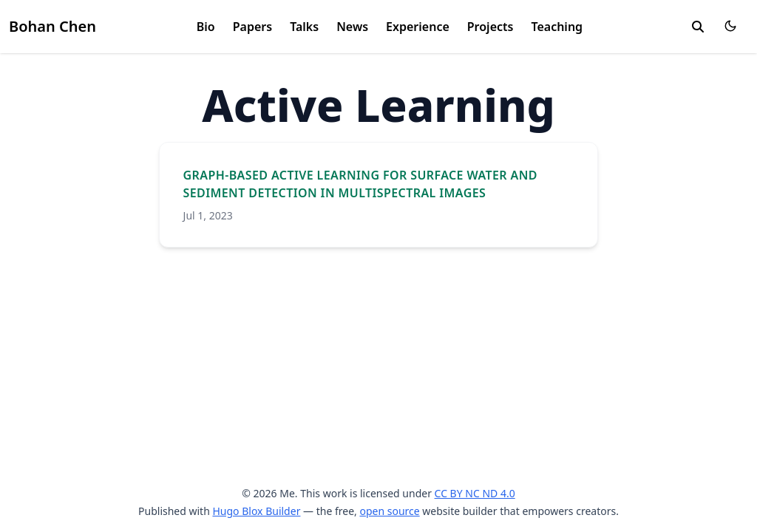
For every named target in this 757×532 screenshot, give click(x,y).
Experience (418, 27)
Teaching (557, 27)
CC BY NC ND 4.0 (475, 493)
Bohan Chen (52, 26)
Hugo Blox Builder (256, 511)
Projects (490, 27)
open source (389, 511)
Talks (304, 27)
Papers (252, 27)
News (352, 27)
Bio (206, 27)
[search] (698, 27)
